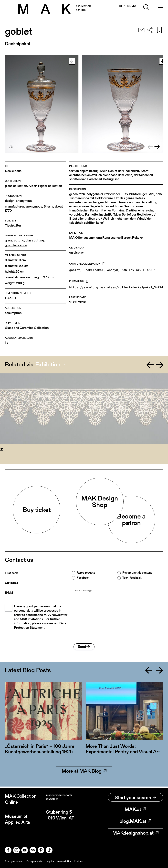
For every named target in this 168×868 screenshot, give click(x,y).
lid (7, 343)
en (127, 6)
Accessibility (74, 861)
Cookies (90, 861)
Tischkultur (13, 225)
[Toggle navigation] (159, 8)
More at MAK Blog (84, 773)
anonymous (24, 201)
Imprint (58, 861)
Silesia (48, 206)
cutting (19, 240)
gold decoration (16, 245)
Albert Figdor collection (45, 186)
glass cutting (35, 240)
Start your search (135, 798)
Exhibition (48, 364)
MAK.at (135, 809)
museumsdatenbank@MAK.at (64, 799)
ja (134, 6)
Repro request (86, 573)
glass (9, 240)
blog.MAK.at (135, 821)
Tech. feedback (132, 578)
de (121, 6)
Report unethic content (137, 573)
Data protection (40, 861)
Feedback (83, 578)
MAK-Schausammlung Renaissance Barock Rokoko (106, 238)
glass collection (16, 186)
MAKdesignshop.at (135, 833)
